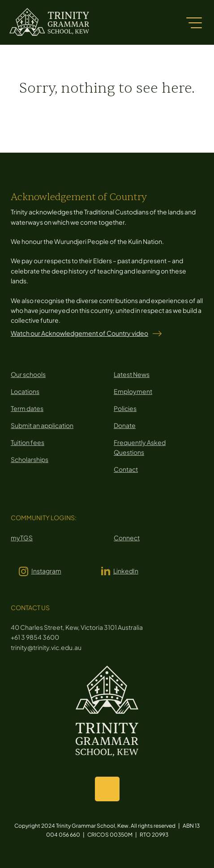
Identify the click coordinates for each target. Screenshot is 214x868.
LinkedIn (126, 571)
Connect (127, 538)
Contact (126, 469)
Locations (25, 391)
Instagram (46, 571)
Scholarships (30, 459)
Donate (125, 425)
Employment (133, 391)
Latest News (132, 374)
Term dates (27, 408)
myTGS (22, 538)
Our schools (28, 374)
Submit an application (42, 425)
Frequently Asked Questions (140, 447)
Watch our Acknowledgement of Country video (79, 333)
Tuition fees (28, 442)
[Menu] (194, 22)
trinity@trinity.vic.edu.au (46, 647)
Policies (125, 408)
